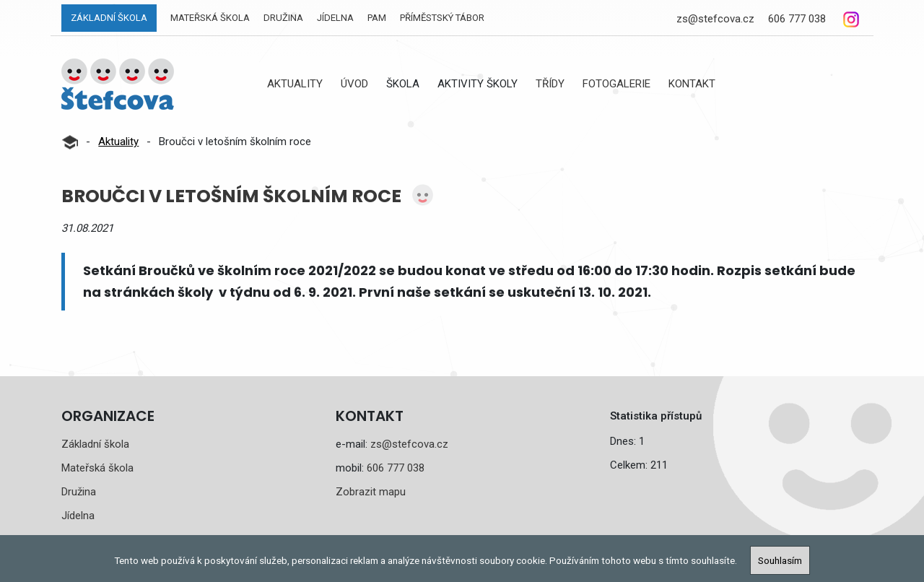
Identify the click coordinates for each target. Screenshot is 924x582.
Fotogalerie (616, 84)
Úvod (354, 84)
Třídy (550, 84)
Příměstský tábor (442, 18)
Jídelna (335, 18)
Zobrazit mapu (371, 492)
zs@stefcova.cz (715, 19)
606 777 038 (797, 19)
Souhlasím (780, 560)
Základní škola (109, 18)
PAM (377, 18)
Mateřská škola (210, 18)
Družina (283, 18)
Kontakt (692, 84)
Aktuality (295, 84)
